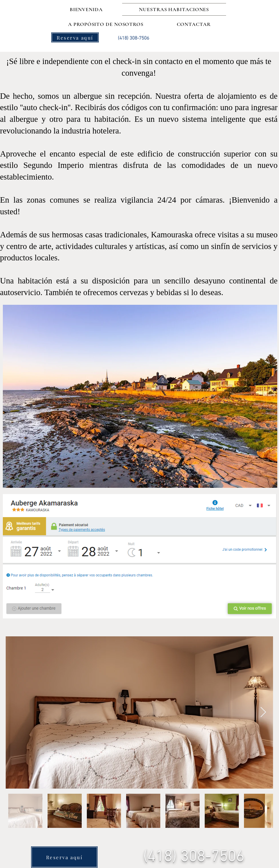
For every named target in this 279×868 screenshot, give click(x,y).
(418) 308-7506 (194, 857)
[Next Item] (263, 712)
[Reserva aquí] (75, 37)
